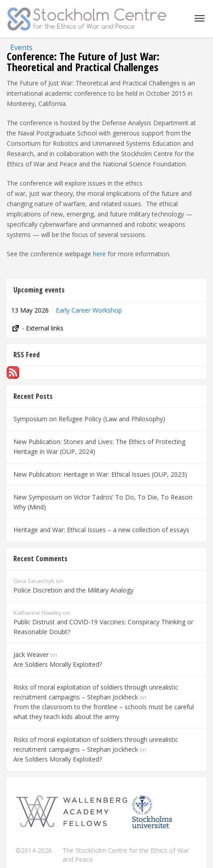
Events (21, 47)
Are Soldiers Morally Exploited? (58, 664)
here (99, 254)
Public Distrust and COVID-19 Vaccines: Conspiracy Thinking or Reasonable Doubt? (103, 627)
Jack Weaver (31, 654)
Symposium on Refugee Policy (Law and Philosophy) (89, 419)
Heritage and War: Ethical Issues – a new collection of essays (101, 530)
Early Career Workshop (89, 310)
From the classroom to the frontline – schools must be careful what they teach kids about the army (104, 712)
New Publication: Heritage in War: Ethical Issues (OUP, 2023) (100, 474)
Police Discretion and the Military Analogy (73, 590)
